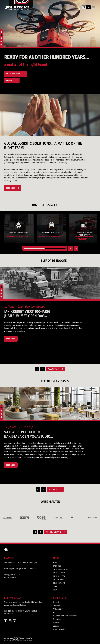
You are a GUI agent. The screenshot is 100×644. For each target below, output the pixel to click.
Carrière (57, 586)
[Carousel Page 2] (55, 248)
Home (55, 563)
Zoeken (56, 626)
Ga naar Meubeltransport (19, 236)
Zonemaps (57, 619)
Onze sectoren (59, 573)
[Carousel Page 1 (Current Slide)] (34, 248)
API (54, 612)
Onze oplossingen (61, 569)
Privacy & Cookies (60, 629)
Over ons (57, 566)
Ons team (57, 606)
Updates (56, 590)
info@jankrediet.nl (12, 575)
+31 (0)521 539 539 (10, 578)
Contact (12, 80)
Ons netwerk (58, 580)
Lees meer (13, 188)
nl (84, 7)
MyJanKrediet (58, 609)
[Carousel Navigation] (50, 532)
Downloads (57, 623)
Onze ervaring (59, 583)
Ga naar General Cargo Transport (84, 238)
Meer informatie (16, 74)
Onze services (59, 576)
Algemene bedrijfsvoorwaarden (65, 616)
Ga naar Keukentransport (51, 236)
